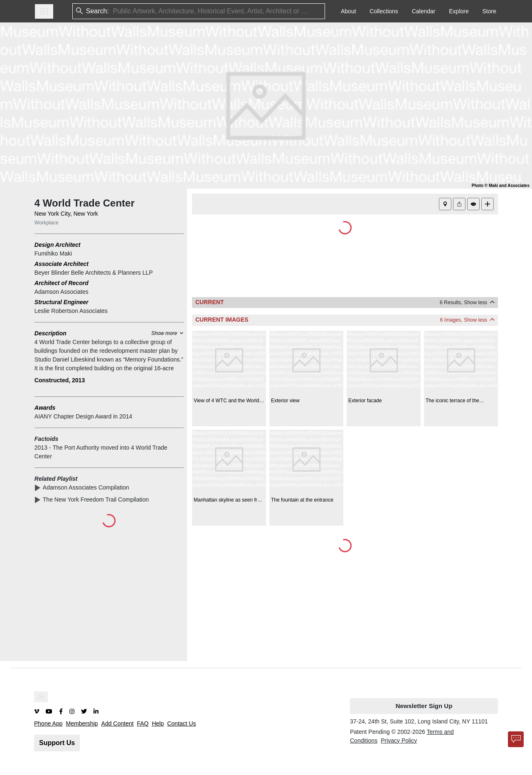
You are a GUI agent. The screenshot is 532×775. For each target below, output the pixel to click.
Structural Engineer (62, 302)
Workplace (47, 223)
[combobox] (114, 11)
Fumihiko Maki (53, 253)
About (349, 11)
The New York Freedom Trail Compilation (97, 499)
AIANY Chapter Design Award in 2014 (83, 416)
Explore (459, 11)
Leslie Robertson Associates (71, 311)
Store (489, 11)
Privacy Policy (399, 741)
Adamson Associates (62, 292)
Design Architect (58, 245)
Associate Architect (62, 264)
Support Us (57, 743)
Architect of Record (62, 283)
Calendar (424, 11)
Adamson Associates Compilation (88, 487)
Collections (384, 11)
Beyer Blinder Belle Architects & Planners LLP (94, 273)
